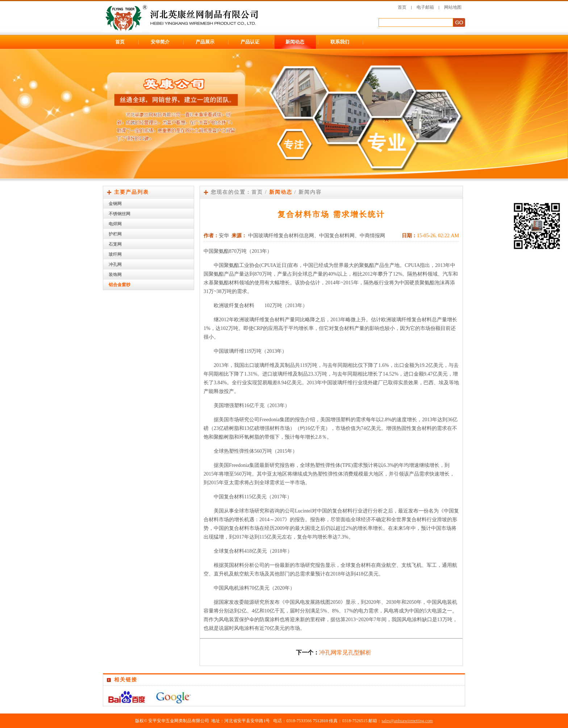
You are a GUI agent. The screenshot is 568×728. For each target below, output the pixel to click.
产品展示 (205, 42)
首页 (402, 7)
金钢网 (115, 204)
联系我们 (340, 42)
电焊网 (115, 224)
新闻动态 (295, 42)
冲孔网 (115, 264)
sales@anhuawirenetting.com (407, 721)
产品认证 (250, 42)
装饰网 (115, 275)
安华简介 (160, 42)
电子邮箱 (425, 7)
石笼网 (115, 244)
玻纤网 (115, 254)
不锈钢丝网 (120, 214)
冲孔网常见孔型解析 (345, 652)
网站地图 (453, 7)
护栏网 (115, 234)
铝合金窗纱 (120, 285)
